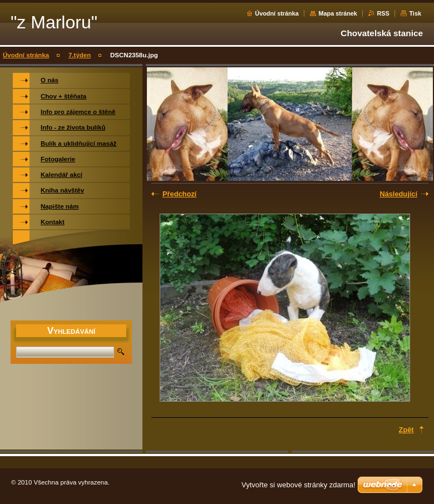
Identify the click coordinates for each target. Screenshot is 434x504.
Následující (398, 194)
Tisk (415, 13)
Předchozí (179, 194)
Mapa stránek (338, 13)
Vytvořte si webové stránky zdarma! (299, 485)
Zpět (406, 430)
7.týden (80, 55)
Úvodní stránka (277, 13)
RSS (383, 13)
